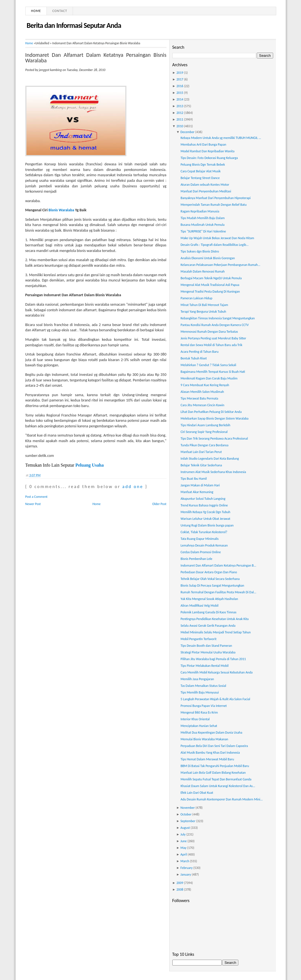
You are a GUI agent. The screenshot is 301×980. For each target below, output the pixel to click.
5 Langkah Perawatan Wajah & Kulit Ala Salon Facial (215, 699)
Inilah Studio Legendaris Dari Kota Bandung (210, 459)
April (184, 854)
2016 (180, 86)
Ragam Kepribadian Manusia (200, 211)
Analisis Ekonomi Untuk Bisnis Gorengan (208, 258)
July (183, 834)
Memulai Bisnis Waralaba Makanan (204, 739)
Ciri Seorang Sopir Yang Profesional (204, 432)
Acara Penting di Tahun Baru (199, 352)
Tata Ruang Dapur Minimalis (199, 539)
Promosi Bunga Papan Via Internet (204, 706)
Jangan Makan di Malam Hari (200, 485)
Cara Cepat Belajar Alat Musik (200, 171)
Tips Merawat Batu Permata (199, 398)
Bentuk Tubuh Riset (194, 358)
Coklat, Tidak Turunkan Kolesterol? (204, 532)
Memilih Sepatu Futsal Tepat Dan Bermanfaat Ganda (216, 779)
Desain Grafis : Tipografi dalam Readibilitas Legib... (214, 245)
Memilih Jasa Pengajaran (197, 679)
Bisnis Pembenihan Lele (196, 559)
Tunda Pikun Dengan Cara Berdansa (204, 445)
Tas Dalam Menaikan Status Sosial (203, 686)
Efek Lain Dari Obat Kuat (197, 793)
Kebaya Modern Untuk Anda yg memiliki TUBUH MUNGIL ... (221, 138)
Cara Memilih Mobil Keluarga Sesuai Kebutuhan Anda (216, 672)
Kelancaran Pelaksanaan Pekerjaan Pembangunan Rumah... (220, 265)
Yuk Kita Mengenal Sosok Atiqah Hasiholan (209, 599)
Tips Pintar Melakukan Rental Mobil (204, 666)
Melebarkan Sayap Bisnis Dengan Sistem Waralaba (214, 418)
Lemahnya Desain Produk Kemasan (204, 545)
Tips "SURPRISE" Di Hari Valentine (203, 231)
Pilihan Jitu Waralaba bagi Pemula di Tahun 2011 (213, 659)
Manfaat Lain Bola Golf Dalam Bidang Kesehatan (213, 773)
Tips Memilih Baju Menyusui (200, 692)
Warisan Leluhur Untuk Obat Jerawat (205, 519)
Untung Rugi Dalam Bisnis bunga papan (207, 525)
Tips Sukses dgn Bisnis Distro (200, 251)
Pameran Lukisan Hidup (196, 298)
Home (36, 11)
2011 (180, 119)
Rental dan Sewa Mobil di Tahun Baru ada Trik (211, 345)
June (183, 841)
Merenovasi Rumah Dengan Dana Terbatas (209, 332)
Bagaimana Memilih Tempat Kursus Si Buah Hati (213, 372)
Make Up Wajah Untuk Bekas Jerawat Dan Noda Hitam (217, 238)
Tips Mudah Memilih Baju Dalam (202, 218)
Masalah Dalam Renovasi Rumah (202, 271)
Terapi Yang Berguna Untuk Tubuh (203, 312)
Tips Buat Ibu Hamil (194, 479)
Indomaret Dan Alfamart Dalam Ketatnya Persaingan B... (218, 565)
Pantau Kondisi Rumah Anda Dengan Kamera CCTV (215, 325)
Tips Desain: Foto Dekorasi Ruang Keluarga (209, 158)
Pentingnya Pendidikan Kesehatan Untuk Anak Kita (214, 619)
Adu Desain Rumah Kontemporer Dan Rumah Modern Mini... (222, 799)
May (183, 848)
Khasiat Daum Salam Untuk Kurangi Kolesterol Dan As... (218, 786)
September (188, 821)
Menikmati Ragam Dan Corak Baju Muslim (209, 378)
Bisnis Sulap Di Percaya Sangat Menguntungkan (212, 585)
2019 (180, 73)
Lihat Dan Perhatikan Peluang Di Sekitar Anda (211, 412)
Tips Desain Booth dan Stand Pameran (206, 646)
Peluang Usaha (90, 465)
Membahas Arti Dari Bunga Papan (203, 144)
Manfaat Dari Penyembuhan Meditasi (206, 191)
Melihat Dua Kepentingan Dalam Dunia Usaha (211, 732)
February (187, 868)
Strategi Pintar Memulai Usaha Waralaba (208, 652)
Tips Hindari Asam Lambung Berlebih (205, 425)
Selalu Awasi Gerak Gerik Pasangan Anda (208, 626)
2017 (180, 79)
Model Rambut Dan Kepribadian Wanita (207, 151)
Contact (60, 11)
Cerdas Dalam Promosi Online (200, 552)
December (187, 132)
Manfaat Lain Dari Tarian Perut (201, 452)
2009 (180, 883)
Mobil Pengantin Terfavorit (198, 639)
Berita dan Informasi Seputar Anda (74, 25)
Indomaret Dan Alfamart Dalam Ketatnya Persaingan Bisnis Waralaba (96, 58)
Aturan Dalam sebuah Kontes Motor (205, 185)
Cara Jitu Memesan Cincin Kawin (202, 405)
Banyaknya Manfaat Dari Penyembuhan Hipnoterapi (215, 198)
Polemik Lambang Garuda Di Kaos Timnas (208, 612)
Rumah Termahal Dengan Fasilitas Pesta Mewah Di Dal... (218, 592)
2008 (180, 890)
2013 (180, 106)
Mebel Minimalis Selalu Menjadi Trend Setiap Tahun (216, 632)
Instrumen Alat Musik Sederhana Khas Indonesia (213, 472)
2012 (180, 113)
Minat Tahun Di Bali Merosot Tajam (204, 305)
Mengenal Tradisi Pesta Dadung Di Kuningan (210, 291)
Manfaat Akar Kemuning (197, 492)
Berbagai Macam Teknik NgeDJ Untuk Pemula (211, 278)
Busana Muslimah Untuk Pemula (202, 225)
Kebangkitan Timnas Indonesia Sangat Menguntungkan (217, 318)
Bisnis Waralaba (61, 210)
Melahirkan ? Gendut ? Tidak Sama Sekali (208, 365)
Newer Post (33, 504)
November (188, 808)
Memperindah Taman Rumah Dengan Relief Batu (213, 205)
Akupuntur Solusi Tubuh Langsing (203, 499)
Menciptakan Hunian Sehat (199, 726)
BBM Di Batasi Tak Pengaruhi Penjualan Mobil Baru (215, 766)
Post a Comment (36, 497)
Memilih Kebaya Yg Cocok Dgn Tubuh (205, 512)
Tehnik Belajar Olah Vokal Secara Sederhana (210, 579)
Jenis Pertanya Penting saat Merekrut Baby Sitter (213, 338)
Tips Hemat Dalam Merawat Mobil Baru (207, 759)
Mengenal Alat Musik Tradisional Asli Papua (210, 285)
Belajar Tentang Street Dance (200, 178)
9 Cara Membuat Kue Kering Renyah (205, 385)
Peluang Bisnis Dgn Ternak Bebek (203, 165)
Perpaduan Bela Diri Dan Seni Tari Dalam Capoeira (214, 746)
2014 (180, 99)
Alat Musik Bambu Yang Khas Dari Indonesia (210, 753)
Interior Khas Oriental (195, 719)
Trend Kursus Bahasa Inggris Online (204, 505)
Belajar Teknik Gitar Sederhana (201, 465)
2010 (180, 126)
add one (133, 487)
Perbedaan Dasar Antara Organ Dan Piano (209, 572)
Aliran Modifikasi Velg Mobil (199, 606)
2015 (180, 93)
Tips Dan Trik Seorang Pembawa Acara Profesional (214, 438)
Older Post (159, 504)
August (185, 828)
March (185, 861)
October (186, 814)
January (186, 874)
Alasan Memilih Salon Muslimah (202, 392)
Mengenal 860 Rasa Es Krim (199, 712)
